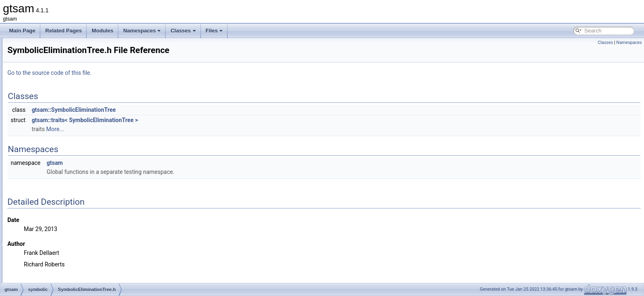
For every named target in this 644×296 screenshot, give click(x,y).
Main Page (22, 31)
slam (39, 92)
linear (40, 47)
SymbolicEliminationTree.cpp (72, 155)
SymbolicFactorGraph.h (66, 210)
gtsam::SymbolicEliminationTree (176, 110)
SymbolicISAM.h (58, 228)
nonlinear (44, 65)
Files (214, 31)
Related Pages (63, 31)
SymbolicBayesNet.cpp (66, 110)
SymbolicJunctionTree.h (67, 246)
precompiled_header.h (58, 273)
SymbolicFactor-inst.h (64, 173)
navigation (45, 56)
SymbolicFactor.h (59, 192)
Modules (102, 31)
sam (38, 74)
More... (158, 129)
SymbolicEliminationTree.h (69, 164)
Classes (183, 31)
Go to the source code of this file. (152, 73)
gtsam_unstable (45, 282)
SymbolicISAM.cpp (61, 219)
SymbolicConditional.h (65, 146)
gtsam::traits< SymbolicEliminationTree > (187, 120)
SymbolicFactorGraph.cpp (69, 201)
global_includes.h (53, 255)
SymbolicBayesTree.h (64, 128)
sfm (38, 83)
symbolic (43, 101)
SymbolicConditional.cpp (67, 137)
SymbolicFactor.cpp (62, 183)
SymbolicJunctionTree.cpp (69, 237)
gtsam (157, 163)
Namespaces (142, 31)
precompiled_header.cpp (61, 264)
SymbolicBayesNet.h (63, 119)
